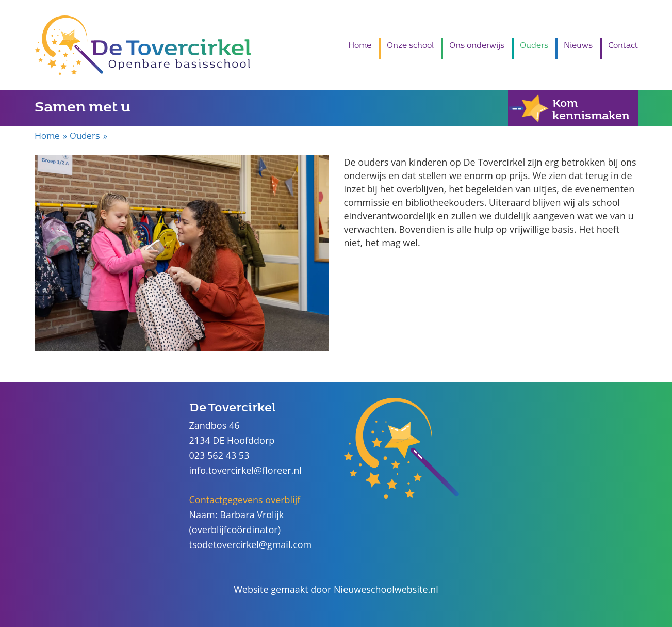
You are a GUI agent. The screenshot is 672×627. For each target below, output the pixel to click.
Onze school (410, 45)
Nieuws (578, 45)
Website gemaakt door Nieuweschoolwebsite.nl (336, 589)
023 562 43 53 (219, 455)
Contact (623, 45)
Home (360, 45)
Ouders (534, 45)
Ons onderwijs (477, 45)
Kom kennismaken (569, 108)
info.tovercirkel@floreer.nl (245, 470)
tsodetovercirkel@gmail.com (251, 544)
